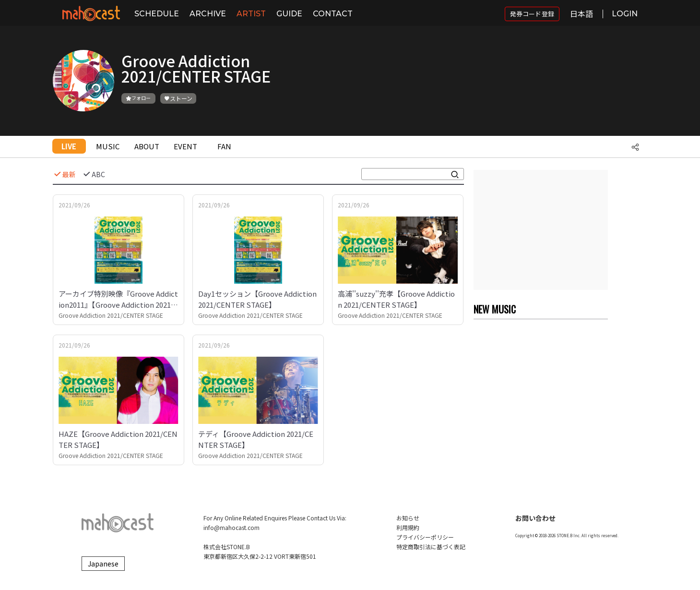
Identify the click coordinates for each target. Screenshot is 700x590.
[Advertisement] (541, 230)
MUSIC (108, 146)
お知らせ (408, 518)
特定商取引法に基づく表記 (431, 547)
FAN (224, 146)
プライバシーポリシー (425, 537)
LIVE (69, 146)
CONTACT (333, 14)
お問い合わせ (535, 518)
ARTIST (251, 14)
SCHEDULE (157, 14)
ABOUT (147, 146)
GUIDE (289, 14)
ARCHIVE (208, 14)
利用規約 (408, 527)
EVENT (185, 146)
